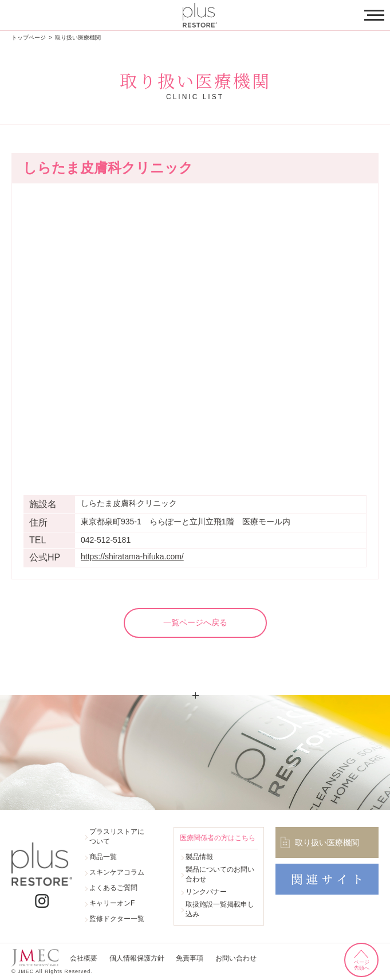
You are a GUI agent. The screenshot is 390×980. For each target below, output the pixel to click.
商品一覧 (103, 857)
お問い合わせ (235, 959)
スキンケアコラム (117, 872)
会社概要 (84, 959)
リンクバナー (206, 892)
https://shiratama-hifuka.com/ (132, 556)
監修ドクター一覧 (117, 919)
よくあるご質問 (113, 888)
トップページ (29, 38)
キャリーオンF (112, 903)
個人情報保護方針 (136, 959)
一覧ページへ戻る (195, 622)
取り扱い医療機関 (78, 38)
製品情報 (199, 857)
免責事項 (189, 959)
